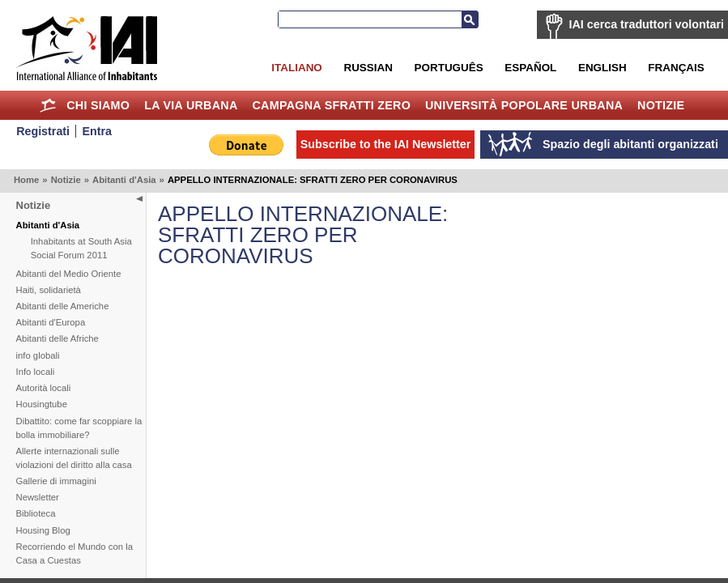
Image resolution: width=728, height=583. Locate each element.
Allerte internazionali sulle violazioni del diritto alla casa (74, 458)
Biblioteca (36, 513)
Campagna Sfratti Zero (331, 105)
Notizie (661, 105)
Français (676, 68)
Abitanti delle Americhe (63, 306)
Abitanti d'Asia (124, 180)
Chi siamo (98, 105)
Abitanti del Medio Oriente (69, 274)
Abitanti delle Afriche (57, 338)
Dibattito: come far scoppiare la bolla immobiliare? (79, 428)
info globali (38, 355)
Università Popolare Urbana (524, 105)
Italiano (296, 68)
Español (530, 68)
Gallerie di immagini (56, 481)
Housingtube (42, 404)
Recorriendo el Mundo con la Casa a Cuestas (75, 553)
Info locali (36, 372)
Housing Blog (43, 530)
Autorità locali (44, 388)
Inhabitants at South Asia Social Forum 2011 (81, 248)
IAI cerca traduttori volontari (647, 24)
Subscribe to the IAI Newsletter (386, 144)
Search (470, 19)
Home (47, 105)
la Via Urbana (191, 105)
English (602, 68)
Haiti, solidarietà (49, 290)
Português (449, 68)
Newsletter (38, 497)
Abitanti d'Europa (51, 322)
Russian (368, 68)
